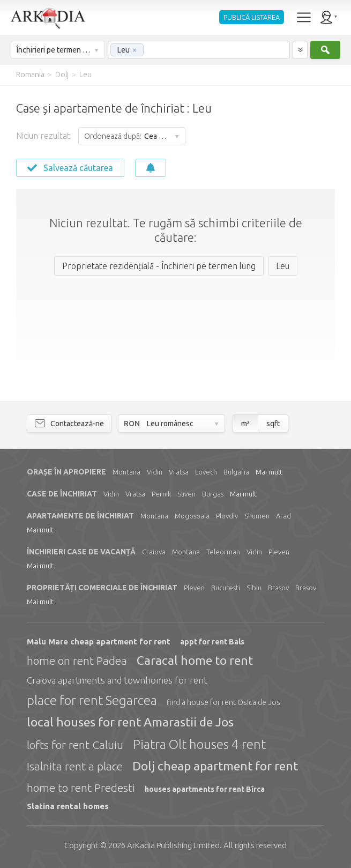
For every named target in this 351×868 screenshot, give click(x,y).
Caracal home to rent (195, 660)
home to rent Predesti (81, 788)
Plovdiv (227, 516)
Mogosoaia (192, 516)
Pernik (161, 494)
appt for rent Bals (212, 642)
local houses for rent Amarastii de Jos (130, 722)
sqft (273, 424)
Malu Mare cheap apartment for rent (99, 641)
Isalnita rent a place (75, 766)
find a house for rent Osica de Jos (223, 702)
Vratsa (179, 472)
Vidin (155, 472)
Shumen (257, 516)
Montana (126, 472)
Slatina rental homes (68, 806)
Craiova (154, 552)
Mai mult (269, 472)
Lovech (206, 472)
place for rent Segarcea (92, 700)
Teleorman (223, 552)
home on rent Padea (77, 661)
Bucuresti (226, 588)
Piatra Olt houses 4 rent (199, 744)
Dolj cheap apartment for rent (215, 766)
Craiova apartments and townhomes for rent (117, 680)
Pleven (279, 552)
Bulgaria (236, 472)
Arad (283, 516)
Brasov (278, 588)
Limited (173, 845)
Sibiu (254, 588)
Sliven (186, 494)
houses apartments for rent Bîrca (205, 789)
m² (245, 424)
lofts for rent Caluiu (75, 745)
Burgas (213, 494)
